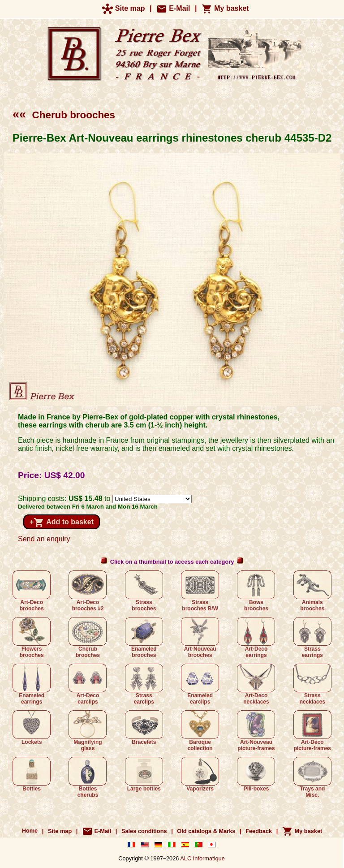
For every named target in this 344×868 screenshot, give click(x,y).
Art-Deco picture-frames (312, 731)
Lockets (32, 728)
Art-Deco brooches (32, 591)
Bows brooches (256, 591)
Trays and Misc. (312, 777)
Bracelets (144, 728)
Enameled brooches (144, 638)
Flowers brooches (32, 638)
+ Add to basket (62, 523)
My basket (225, 8)
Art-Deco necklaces (256, 684)
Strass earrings (312, 638)
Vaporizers (200, 774)
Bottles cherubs (88, 777)
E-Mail (173, 8)
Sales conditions (144, 831)
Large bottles (144, 774)
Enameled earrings (32, 684)
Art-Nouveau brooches (200, 638)
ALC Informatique (202, 858)
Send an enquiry (44, 539)
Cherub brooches (64, 115)
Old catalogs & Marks (206, 831)
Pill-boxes (256, 774)
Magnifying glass (88, 731)
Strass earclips (144, 684)
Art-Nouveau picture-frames (256, 731)
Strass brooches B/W (200, 591)
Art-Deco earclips (88, 684)
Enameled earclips (200, 684)
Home (30, 831)
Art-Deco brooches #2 (88, 591)
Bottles (32, 774)
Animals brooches (312, 591)
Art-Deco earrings (256, 638)
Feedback (259, 831)
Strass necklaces (312, 684)
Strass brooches (144, 591)
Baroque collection (200, 731)
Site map (123, 8)
